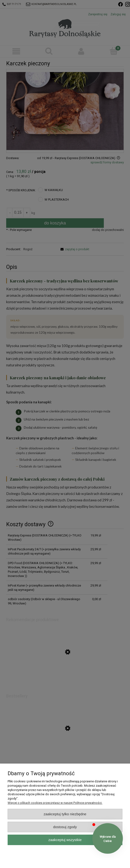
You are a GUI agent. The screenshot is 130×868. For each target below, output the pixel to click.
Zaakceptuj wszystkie (65, 840)
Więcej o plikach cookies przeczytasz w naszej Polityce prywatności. (55, 803)
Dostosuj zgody (65, 827)
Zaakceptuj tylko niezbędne (65, 814)
